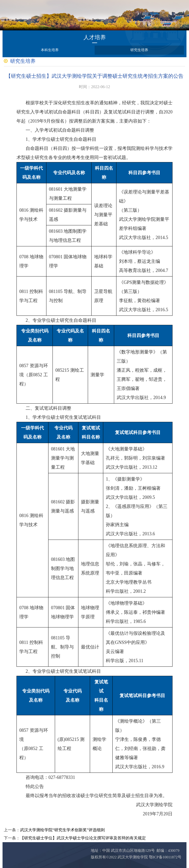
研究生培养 (139, 50)
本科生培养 (50, 50)
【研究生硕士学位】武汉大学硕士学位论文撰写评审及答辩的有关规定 (83, 838)
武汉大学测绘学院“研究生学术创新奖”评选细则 (62, 830)
